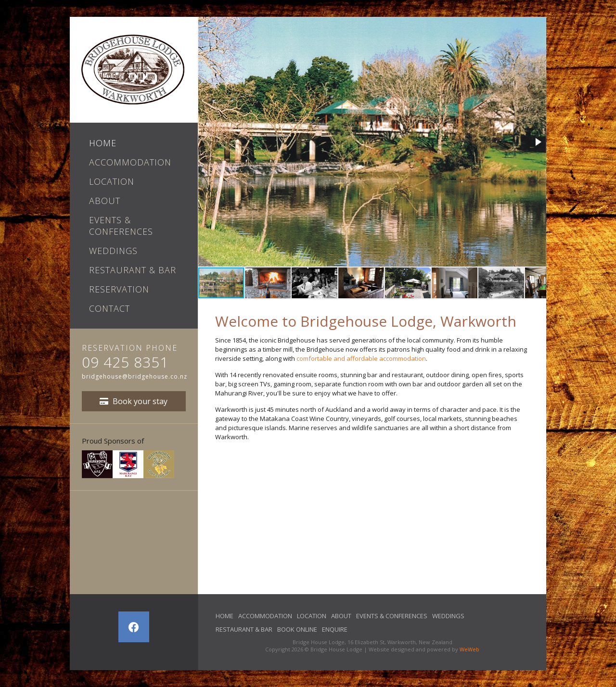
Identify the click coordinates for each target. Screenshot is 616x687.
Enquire (335, 629)
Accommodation (130, 162)
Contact (109, 308)
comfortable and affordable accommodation (361, 358)
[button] (538, 142)
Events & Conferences (121, 226)
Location (112, 181)
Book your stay (134, 401)
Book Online (297, 629)
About (105, 201)
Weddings (113, 251)
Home (103, 143)
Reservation (119, 289)
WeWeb (469, 649)
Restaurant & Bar (133, 270)
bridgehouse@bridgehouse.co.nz (135, 376)
